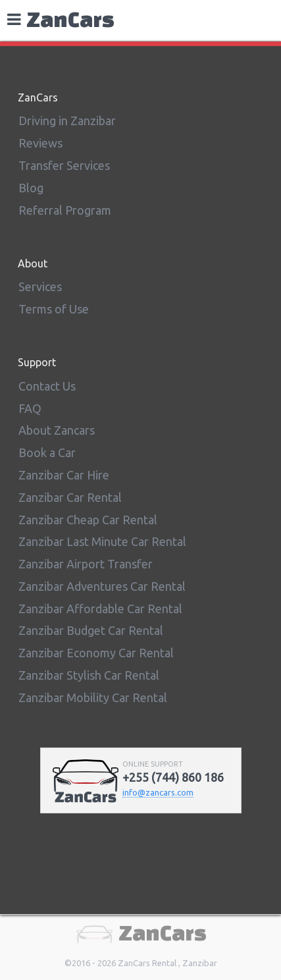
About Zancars (57, 430)
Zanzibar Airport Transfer (86, 564)
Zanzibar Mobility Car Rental (93, 697)
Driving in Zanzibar (67, 121)
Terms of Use (54, 309)
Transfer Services (64, 165)
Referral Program (65, 210)
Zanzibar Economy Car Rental (96, 653)
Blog (31, 188)
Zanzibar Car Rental (70, 497)
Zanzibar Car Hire (64, 475)
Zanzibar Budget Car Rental (91, 630)
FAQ (30, 408)
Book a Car (47, 452)
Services (40, 286)
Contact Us (47, 386)
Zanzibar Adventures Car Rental (102, 586)
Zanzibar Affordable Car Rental (100, 609)
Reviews (40, 143)
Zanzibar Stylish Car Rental (89, 675)
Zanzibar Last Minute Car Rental (102, 541)
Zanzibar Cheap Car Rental (88, 520)
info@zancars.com (158, 792)
